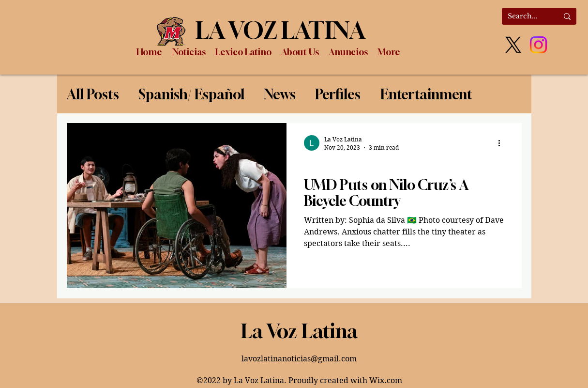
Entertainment (426, 94)
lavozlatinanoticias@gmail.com (299, 359)
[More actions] (503, 143)
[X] (513, 45)
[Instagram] (538, 45)
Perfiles (338, 94)
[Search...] (526, 16)
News (280, 94)
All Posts (93, 94)
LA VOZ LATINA (280, 30)
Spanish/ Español (191, 94)
